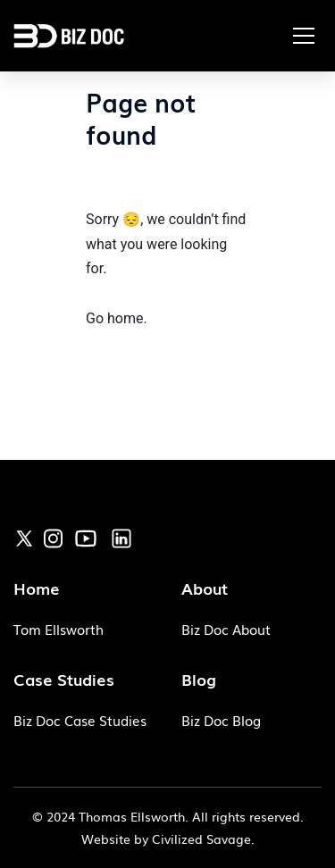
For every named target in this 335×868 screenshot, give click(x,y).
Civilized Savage (201, 839)
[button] (304, 36)
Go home (114, 318)
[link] (24, 537)
